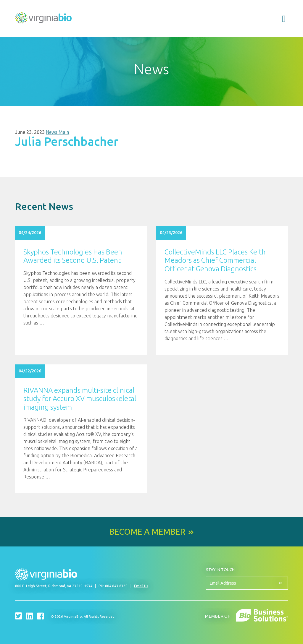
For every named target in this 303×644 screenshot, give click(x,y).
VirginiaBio (43, 19)
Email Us (141, 586)
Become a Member (147, 532)
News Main (58, 132)
